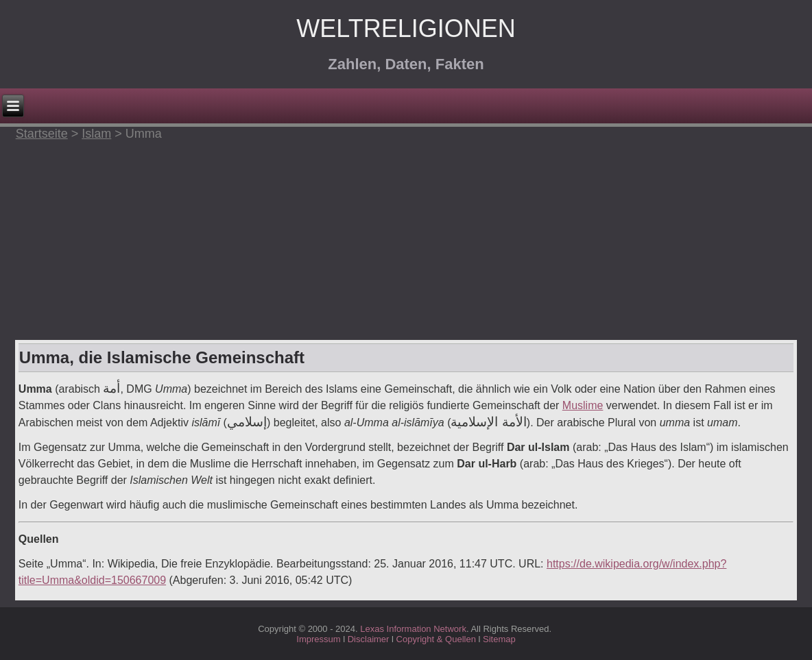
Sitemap (499, 639)
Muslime (583, 405)
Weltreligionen (406, 28)
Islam (96, 134)
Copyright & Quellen (438, 639)
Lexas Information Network (413, 629)
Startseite (42, 134)
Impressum (318, 639)
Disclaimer (369, 639)
